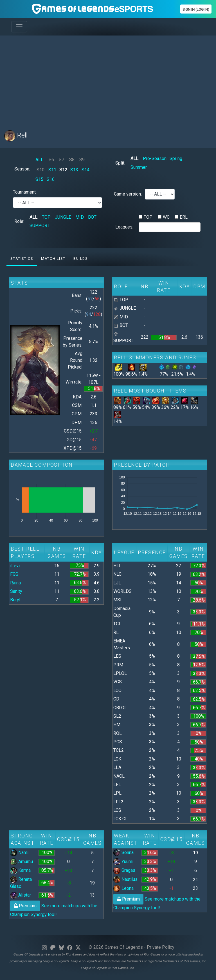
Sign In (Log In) (196, 9)
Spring (176, 158)
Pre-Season (155, 158)
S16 (51, 179)
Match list (53, 259)
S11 (52, 170)
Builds (81, 259)
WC (166, 217)
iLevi (15, 566)
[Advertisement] (108, 79)
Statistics (22, 259)
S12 (63, 170)
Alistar (21, 895)
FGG (14, 574)
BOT (92, 217)
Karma (20, 870)
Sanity (16, 591)
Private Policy (161, 947)
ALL (39, 160)
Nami (19, 852)
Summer (139, 167)
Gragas (124, 870)
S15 (39, 179)
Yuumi (123, 862)
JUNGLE (63, 217)
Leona (123, 888)
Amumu (22, 862)
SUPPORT (40, 226)
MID (80, 217)
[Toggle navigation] (19, 27)
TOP (46, 217)
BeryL (16, 600)
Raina (15, 583)
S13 (74, 170)
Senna (123, 852)
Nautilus (125, 879)
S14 (85, 170)
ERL (184, 217)
